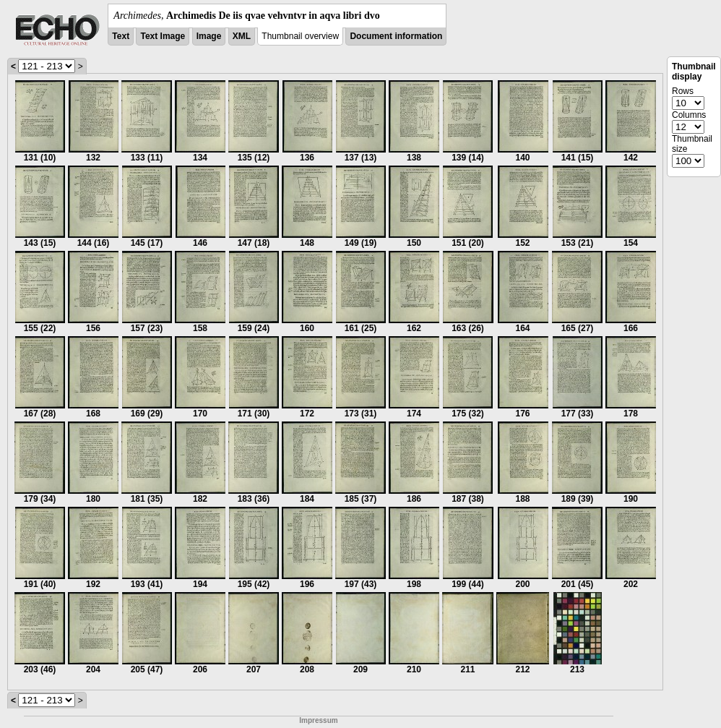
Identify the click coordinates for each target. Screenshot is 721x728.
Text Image (163, 36)
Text (121, 36)
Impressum (318, 720)
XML (242, 36)
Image (209, 36)
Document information (396, 36)
